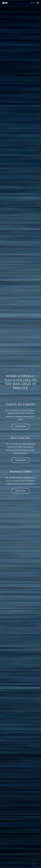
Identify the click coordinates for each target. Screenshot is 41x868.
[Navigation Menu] (35, 2)
